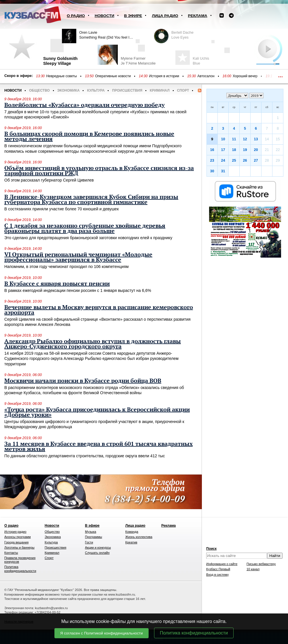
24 (223, 160)
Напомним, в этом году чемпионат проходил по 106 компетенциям (67, 267)
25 (234, 160)
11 (234, 139)
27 (256, 160)
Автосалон (206, 76)
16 (212, 150)
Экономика (69, 90)
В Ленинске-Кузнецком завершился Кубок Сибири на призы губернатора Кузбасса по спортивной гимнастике (91, 200)
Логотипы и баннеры (19, 547)
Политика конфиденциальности (194, 633)
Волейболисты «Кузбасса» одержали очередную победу (85, 105)
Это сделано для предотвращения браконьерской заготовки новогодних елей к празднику (88, 238)
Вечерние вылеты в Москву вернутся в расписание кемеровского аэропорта (99, 310)
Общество (39, 90)
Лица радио (165, 16)
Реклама (198, 16)
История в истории (164, 76)
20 (256, 150)
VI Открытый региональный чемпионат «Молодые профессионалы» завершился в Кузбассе (78, 257)
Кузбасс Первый (218, 569)
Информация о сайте (222, 564)
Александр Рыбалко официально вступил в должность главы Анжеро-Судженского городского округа (93, 344)
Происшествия (127, 90)
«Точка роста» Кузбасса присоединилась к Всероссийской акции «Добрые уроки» (97, 412)
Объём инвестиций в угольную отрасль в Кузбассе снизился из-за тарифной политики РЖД (99, 171)
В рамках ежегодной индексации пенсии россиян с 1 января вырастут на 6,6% (78, 290)
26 (245, 160)
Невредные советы (61, 76)
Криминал (160, 90)
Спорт (183, 90)
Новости (105, 16)
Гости (89, 542)
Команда (132, 532)
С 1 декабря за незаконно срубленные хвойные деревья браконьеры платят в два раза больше (85, 228)
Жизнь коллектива (139, 537)
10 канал (253, 569)
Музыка (91, 532)
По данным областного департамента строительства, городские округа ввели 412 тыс (85, 456)
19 (245, 150)
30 (212, 171)
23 (212, 160)
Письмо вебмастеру (261, 564)
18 (234, 150)
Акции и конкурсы (98, 547)
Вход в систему (217, 575)
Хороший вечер (245, 76)
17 (223, 150)
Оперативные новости (113, 76)
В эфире (133, 16)
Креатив (131, 542)
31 (223, 171)
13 (256, 139)
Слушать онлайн (97, 553)
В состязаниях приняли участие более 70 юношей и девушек (61, 209)
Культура (96, 90)
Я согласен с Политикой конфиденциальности (102, 633)
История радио (15, 532)
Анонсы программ (18, 537)
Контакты (11, 553)
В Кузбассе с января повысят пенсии (57, 284)
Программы (93, 537)
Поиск (211, 549)
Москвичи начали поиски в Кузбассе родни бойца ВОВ (83, 381)
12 (245, 139)
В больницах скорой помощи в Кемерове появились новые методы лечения (89, 137)
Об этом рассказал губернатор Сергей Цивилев (49, 180)
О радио (76, 16)
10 (223, 139)
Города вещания (16, 542)
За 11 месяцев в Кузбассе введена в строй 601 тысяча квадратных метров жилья (98, 447)
